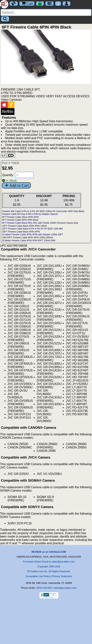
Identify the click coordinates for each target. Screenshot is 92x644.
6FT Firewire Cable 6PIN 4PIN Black (20, 220)
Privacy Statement (62, 576)
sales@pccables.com (65, 588)
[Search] (46, 12)
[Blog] (14, 4)
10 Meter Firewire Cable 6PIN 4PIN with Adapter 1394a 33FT (33, 235)
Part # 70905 (11, 163)
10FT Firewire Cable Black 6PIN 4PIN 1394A (24, 226)
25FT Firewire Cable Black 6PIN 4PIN (21, 232)
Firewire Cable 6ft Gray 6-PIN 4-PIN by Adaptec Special (30, 214)
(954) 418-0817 (45, 588)
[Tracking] (49, 4)
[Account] (67, 4)
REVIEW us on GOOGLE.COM (49, 552)
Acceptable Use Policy (38, 576)
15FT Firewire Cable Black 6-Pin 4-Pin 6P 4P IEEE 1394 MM (32, 229)
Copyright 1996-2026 (49, 566)
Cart (27, 4)
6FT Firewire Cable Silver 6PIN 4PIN (20, 217)
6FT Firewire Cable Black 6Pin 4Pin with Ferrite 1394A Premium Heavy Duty (40, 223)
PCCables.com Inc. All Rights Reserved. (49, 571)
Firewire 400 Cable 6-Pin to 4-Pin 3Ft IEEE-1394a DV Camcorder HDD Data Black (43, 211)
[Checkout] (40, 4)
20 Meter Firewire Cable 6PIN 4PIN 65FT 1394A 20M (29, 241)
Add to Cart (16, 185)
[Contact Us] (58, 4)
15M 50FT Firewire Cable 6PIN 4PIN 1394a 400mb (28, 238)
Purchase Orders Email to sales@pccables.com (49, 562)
